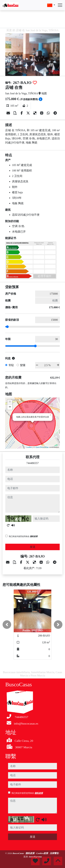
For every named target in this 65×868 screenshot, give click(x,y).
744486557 (33, 463)
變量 (23, 365)
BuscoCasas (18, 853)
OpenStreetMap (42, 447)
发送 (33, 547)
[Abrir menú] (60, 5)
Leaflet (29, 447)
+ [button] (10, 402)
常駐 (11, 365)
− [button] (10, 407)
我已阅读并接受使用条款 (23, 536)
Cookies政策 (42, 853)
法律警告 (54, 853)
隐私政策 (34, 536)
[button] (7, 625)
